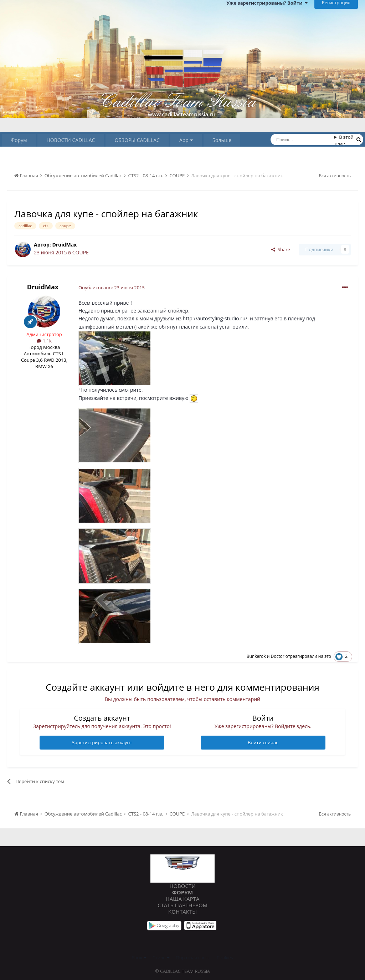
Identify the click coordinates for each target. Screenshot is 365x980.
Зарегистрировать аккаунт (102, 742)
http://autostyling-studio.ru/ (215, 318)
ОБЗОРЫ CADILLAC (137, 140)
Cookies (225, 958)
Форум (19, 140)
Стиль (161, 958)
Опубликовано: (112, 288)
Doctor (277, 656)
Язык (139, 958)
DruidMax (64, 245)
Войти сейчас (263, 742)
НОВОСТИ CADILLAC (71, 140)
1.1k (44, 341)
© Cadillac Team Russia (182, 971)
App (186, 140)
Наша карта (183, 899)
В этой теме (344, 140)
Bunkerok (256, 656)
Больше (222, 140)
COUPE (81, 252)
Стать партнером (182, 905)
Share (281, 249)
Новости (182, 886)
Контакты (182, 912)
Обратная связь (193, 958)
